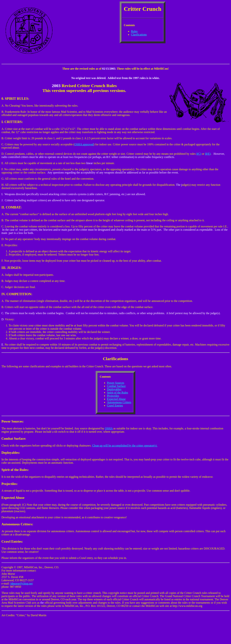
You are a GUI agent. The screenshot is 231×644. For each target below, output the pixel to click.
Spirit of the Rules (118, 393)
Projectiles (113, 396)
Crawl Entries (115, 405)
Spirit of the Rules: (15, 470)
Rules (134, 31)
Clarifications (139, 35)
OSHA (109, 428)
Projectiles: (10, 484)
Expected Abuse (116, 399)
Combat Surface (116, 386)
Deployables (114, 389)
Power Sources (116, 383)
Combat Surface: (14, 439)
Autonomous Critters (119, 402)
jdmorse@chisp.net (21, 583)
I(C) (199, 154)
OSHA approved (84, 144)
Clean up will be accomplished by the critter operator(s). (125, 446)
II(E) (208, 154)
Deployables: (11, 453)
